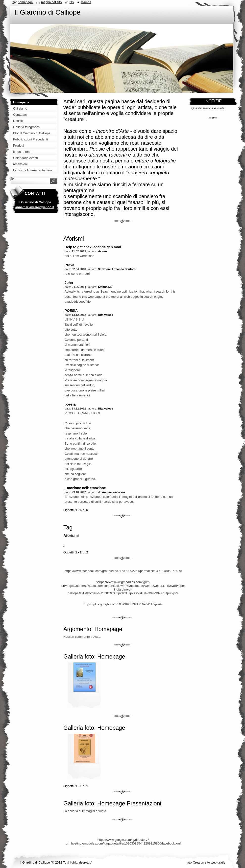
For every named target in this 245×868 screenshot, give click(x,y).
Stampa (86, 2)
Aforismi (71, 536)
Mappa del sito (51, 2)
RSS (72, 2)
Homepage (25, 2)
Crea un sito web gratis (209, 862)
